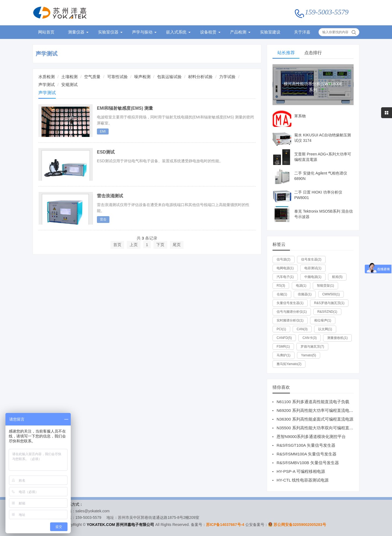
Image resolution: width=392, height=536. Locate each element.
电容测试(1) (313, 268)
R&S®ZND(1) (327, 312)
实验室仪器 (108, 32)
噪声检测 (142, 77)
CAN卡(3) (310, 338)
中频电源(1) (313, 277)
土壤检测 (69, 77)
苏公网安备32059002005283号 (300, 525)
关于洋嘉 (302, 32)
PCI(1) (281, 329)
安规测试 (69, 85)
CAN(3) (302, 329)
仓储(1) (282, 294)
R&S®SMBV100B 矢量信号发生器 (308, 463)
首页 (117, 245)
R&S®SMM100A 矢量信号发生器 (307, 454)
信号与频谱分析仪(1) (292, 312)
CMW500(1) (331, 294)
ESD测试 (106, 152)
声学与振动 (142, 32)
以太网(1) (325, 329)
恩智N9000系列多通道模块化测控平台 (311, 437)
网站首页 (46, 32)
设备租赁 (208, 32)
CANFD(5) (284, 338)
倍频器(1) (305, 294)
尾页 (177, 245)
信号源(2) (284, 259)
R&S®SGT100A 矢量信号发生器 (306, 445)
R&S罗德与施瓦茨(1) (329, 303)
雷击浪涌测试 (110, 196)
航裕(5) (337, 277)
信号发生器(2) (311, 259)
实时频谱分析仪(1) (290, 320)
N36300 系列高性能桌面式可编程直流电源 (315, 419)
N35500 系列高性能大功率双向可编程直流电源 (319, 428)
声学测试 (47, 54)
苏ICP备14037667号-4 (225, 525)
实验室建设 (270, 32)
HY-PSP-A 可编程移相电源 (301, 471)
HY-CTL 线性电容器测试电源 (303, 480)
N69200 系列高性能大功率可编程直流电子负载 (319, 410)
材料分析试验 (200, 77)
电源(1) (301, 286)
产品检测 (238, 32)
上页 (134, 245)
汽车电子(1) (285, 277)
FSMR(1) (283, 347)
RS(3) (281, 286)
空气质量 (92, 77)
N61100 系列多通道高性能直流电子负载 (313, 402)
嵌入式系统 (176, 32)
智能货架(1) (325, 286)
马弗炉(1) (284, 355)
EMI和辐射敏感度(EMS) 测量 (125, 108)
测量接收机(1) (337, 338)
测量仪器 (76, 32)
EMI (103, 131)
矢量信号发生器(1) (290, 303)
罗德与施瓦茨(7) (312, 347)
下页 (160, 245)
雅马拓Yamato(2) (289, 364)
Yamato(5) (309, 355)
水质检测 (47, 77)
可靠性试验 (117, 77)
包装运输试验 (169, 77)
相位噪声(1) (323, 320)
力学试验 (227, 77)
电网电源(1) (285, 268)
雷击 (103, 219)
